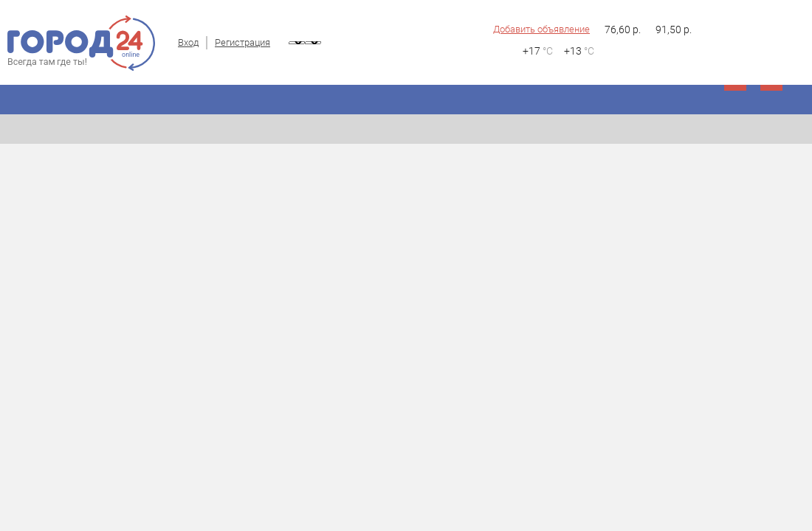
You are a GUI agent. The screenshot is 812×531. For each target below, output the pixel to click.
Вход (188, 42)
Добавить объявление (541, 29)
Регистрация (242, 42)
